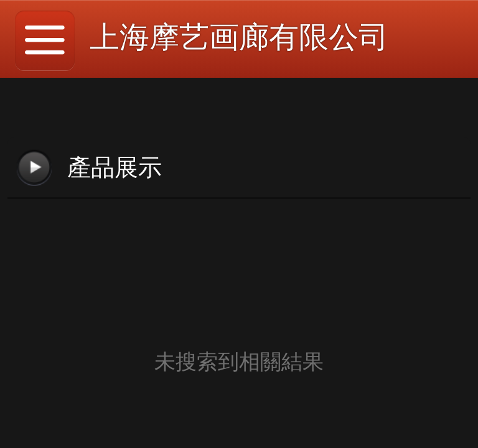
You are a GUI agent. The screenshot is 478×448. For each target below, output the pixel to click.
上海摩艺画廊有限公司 (239, 37)
